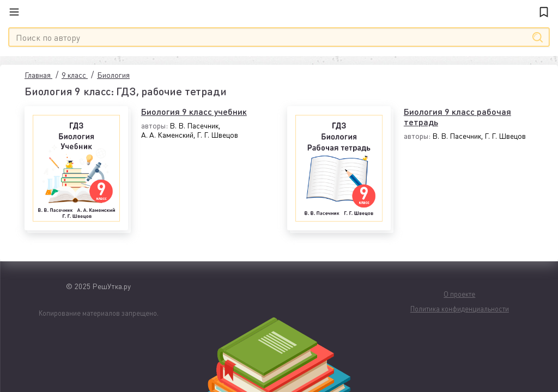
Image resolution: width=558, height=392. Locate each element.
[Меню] (20, 12)
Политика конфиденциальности (460, 308)
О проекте (459, 294)
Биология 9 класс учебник (194, 111)
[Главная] (279, 12)
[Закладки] (544, 12)
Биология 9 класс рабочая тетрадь (457, 117)
